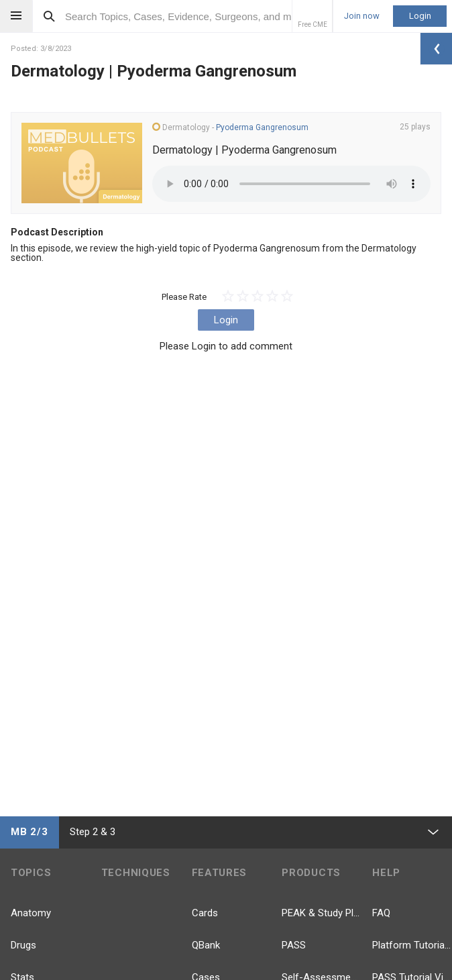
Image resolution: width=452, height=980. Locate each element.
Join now (362, 16)
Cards (205, 913)
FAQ (381, 913)
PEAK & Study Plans (322, 913)
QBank (206, 945)
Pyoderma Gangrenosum (262, 127)
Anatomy (31, 913)
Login (420, 16)
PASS (294, 945)
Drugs (23, 945)
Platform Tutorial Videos (412, 945)
